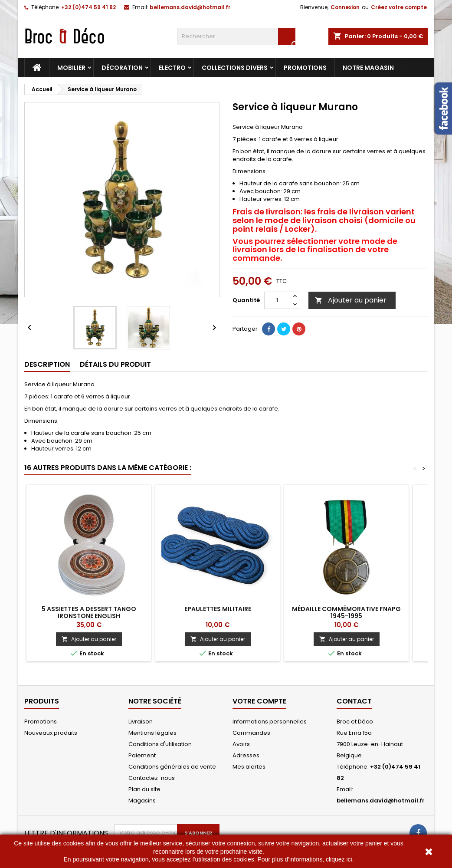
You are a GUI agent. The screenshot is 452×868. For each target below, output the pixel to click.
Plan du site (144, 789)
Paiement (142, 755)
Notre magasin (368, 68)
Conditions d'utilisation (160, 744)
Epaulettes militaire (218, 609)
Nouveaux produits (51, 733)
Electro (172, 68)
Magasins (142, 801)
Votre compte (259, 701)
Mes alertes (249, 767)
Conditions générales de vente (172, 767)
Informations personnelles (270, 722)
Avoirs (241, 744)
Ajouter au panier (351, 300)
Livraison (141, 722)
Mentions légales (152, 733)
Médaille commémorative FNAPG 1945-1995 (346, 612)
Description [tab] (47, 364)
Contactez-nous (152, 778)
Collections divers (235, 68)
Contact (354, 701)
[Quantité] (277, 300)
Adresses (246, 755)
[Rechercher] (236, 36)
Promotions (305, 68)
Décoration (122, 68)
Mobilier (71, 68)
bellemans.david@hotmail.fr (190, 7)
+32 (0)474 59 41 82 (88, 7)
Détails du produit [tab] (115, 364)
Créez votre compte (399, 7)
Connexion (345, 7)
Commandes (251, 733)
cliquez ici (339, 859)
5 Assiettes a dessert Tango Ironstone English (89, 612)
